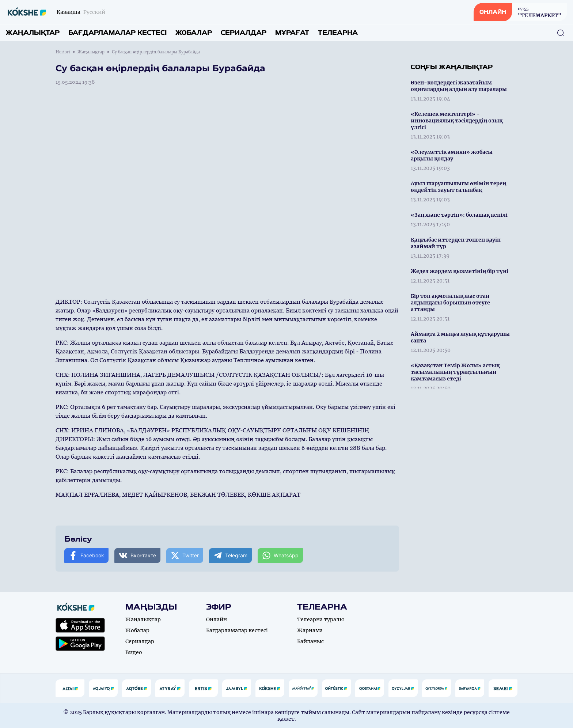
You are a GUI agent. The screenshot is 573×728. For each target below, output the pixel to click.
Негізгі (63, 52)
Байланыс (310, 641)
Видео (134, 652)
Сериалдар (244, 33)
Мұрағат (292, 33)
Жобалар (194, 33)
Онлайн (217, 619)
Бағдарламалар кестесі (117, 33)
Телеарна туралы (320, 619)
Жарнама (310, 630)
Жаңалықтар (33, 33)
